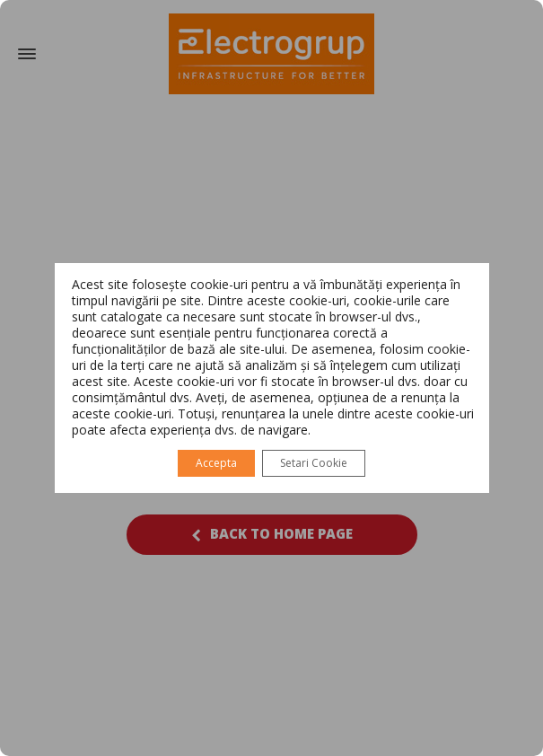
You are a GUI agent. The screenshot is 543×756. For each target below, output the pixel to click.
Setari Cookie (314, 463)
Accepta (216, 463)
